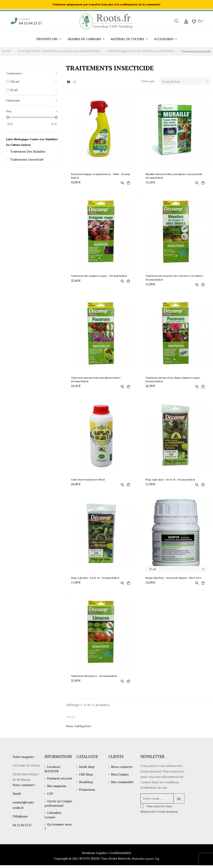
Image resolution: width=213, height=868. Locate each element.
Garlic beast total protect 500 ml (89, 483)
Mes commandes (123, 789)
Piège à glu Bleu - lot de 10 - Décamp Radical (97, 582)
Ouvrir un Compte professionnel (55, 816)
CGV (50, 804)
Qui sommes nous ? (59, 841)
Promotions (88, 796)
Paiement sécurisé (53, 787)
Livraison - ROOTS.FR (53, 776)
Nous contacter (122, 774)
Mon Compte (121, 781)
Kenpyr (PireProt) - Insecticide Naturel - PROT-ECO (175, 582)
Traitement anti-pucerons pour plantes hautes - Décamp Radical (98, 382)
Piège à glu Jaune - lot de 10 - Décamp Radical (172, 483)
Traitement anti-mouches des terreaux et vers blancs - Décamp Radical (176, 279)
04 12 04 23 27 (31, 23)
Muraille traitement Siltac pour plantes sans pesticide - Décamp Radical (171, 176)
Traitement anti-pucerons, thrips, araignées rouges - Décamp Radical (176, 382)
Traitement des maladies (28, 152)
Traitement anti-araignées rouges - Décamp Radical (101, 277)
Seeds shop (87, 774)
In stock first (187, 82)
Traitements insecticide (28, 160)
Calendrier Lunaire (53, 830)
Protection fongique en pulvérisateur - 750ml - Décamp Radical (97, 176)
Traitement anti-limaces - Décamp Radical (95, 681)
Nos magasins (57, 797)
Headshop (86, 789)
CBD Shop (86, 781)
